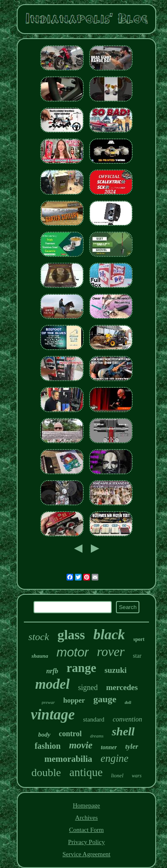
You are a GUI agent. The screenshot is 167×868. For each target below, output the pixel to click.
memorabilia (68, 759)
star (137, 656)
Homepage (86, 805)
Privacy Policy (87, 842)
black (109, 634)
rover (111, 652)
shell (123, 731)
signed (88, 688)
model (52, 684)
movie (81, 745)
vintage (53, 715)
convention (127, 719)
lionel (117, 775)
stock (39, 637)
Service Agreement (86, 854)
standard (94, 719)
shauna (40, 656)
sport (139, 639)
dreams (97, 736)
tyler (132, 746)
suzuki (116, 670)
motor (73, 652)
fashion (48, 746)
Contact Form (86, 830)
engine (114, 758)
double (46, 773)
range (81, 668)
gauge (105, 699)
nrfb (52, 671)
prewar (48, 702)
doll (128, 702)
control (71, 734)
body (44, 735)
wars (137, 776)
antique (86, 772)
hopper (74, 700)
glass (71, 635)
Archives (86, 818)
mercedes (122, 687)
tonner (109, 747)
